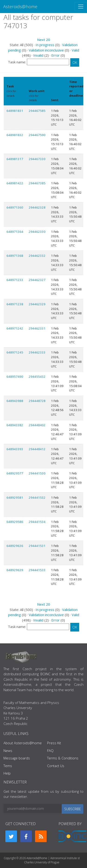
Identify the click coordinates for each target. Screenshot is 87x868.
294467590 (37, 135)
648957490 (15, 377)
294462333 (37, 352)
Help (7, 773)
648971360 (15, 207)
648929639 (15, 570)
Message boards (17, 758)
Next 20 (44, 40)
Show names (14, 100)
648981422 (15, 183)
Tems (8, 766)
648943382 (15, 425)
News (8, 751)
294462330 (37, 232)
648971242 (15, 328)
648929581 (15, 497)
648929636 (15, 546)
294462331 (37, 328)
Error (55, 55)
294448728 (37, 401)
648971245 (15, 352)
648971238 (15, 304)
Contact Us (56, 766)
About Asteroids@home (23, 743)
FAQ (50, 751)
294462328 (37, 207)
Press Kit (54, 743)
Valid (75, 50)
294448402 (37, 425)
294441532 (37, 497)
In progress (45, 45)
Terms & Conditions (63, 758)
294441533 (37, 570)
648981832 (15, 135)
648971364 (15, 232)
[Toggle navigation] (81, 7)
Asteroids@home (20, 6)
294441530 (37, 473)
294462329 (37, 304)
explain (74, 100)
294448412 (37, 449)
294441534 (37, 522)
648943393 (15, 449)
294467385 (37, 183)
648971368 (15, 256)
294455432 (37, 377)
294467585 (37, 111)
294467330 (37, 159)
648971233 (15, 280)
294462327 (37, 280)
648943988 (15, 401)
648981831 (15, 111)
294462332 (37, 256)
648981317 (15, 159)
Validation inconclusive (46, 50)
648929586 (15, 522)
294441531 (37, 546)
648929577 (15, 473)
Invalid (38, 55)
